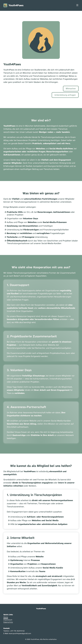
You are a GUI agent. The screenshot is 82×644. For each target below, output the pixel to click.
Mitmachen (71, 89)
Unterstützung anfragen (65, 95)
